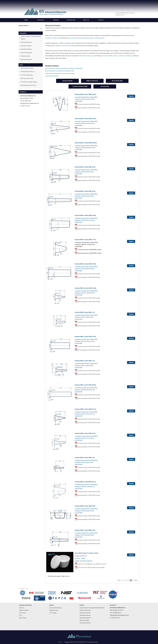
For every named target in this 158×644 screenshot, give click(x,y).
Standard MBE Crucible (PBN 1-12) (85, 361)
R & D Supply (53, 613)
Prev (119, 580)
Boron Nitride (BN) (117, 81)
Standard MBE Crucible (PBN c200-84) (86, 143)
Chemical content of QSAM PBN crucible (89, 104)
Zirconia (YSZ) (105, 86)
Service (56, 20)
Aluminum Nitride (67, 81)
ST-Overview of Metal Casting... (29, 82)
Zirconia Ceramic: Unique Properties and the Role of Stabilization (64, 68)
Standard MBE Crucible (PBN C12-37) (85, 409)
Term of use (22, 613)
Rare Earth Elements (26, 60)
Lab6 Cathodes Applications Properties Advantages (60, 73)
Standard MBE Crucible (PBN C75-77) (85, 240)
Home (26, 20)
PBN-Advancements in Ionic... (29, 85)
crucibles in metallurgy (125, 56)
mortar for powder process (110, 56)
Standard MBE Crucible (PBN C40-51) (85, 119)
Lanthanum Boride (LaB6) (80, 86)
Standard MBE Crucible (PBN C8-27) (85, 433)
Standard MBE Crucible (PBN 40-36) (85, 191)
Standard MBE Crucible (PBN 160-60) (85, 385)
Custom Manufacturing (55, 608)
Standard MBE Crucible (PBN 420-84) (85, 264)
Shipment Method (24, 610)
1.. (122, 580)
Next (136, 580)
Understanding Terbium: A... (28, 72)
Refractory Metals (25, 56)
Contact (101, 20)
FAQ (20, 615)
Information (71, 20)
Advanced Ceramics (26, 46)
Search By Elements (26, 42)
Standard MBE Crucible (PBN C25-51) (85, 94)
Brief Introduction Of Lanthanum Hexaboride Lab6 (60, 71)
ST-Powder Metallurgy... (27, 75)
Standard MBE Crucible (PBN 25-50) (85, 506)
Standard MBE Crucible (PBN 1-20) (85, 458)
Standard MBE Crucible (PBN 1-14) (85, 312)
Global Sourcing (54, 610)
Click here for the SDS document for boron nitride (91, 568)
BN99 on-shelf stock (92, 81)
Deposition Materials (26, 49)
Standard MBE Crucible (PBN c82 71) (85, 482)
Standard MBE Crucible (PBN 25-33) (85, 167)
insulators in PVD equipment (96, 38)
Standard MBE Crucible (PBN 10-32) (85, 530)
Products (41, 20)
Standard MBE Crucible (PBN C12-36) (85, 288)
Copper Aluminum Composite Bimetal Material (31, 38)
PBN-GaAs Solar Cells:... (27, 78)
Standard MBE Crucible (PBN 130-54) (85, 337)
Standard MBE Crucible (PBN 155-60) (85, 215)
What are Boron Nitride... (27, 68)
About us (86, 20)
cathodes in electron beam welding (65, 46)
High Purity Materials (26, 53)
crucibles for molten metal (53, 38)
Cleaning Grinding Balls (52, 76)
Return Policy (23, 618)
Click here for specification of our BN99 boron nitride (92, 564)
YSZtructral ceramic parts (87, 56)
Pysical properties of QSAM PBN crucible (89, 108)
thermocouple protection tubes (76, 38)
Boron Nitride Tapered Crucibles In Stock (87, 553)
